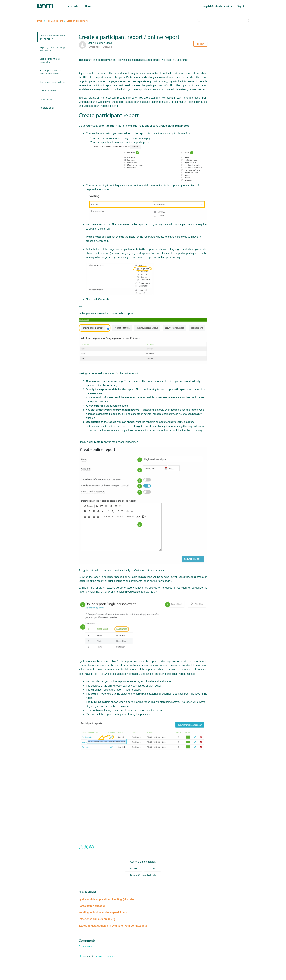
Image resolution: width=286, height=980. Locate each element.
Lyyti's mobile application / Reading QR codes (107, 899)
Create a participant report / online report (54, 37)
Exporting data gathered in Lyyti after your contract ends (113, 926)
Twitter (86, 847)
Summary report (48, 91)
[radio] (134, 868)
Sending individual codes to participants (103, 912)
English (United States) (216, 6)
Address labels (47, 108)
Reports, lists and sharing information (52, 49)
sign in (90, 956)
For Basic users (55, 21)
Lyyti (40, 21)
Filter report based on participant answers (51, 72)
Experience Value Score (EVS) (97, 919)
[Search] (221, 20)
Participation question (92, 906)
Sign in (241, 6)
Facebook (81, 847)
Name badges (47, 99)
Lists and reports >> (78, 21)
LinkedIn (91, 847)
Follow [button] (200, 44)
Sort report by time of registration (51, 60)
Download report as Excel (53, 82)
